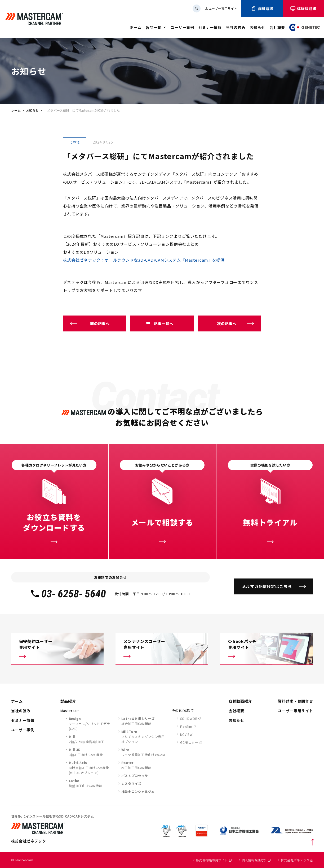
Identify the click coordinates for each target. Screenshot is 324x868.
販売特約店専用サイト (214, 860)
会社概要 (277, 27)
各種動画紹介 (240, 701)
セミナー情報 (210, 27)
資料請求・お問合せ (295, 701)
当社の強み (236, 27)
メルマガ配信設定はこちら (267, 586)
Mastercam (70, 711)
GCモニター (189, 742)
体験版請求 (303, 8)
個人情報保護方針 (256, 860)
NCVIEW (187, 734)
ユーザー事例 (182, 27)
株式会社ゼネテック (297, 860)
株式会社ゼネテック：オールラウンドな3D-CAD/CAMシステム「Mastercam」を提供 (144, 260)
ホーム (136, 27)
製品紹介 (68, 701)
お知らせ (257, 27)
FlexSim (186, 726)
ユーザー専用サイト (221, 8)
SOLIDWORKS (191, 718)
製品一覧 (154, 27)
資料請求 (262, 8)
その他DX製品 (183, 711)
